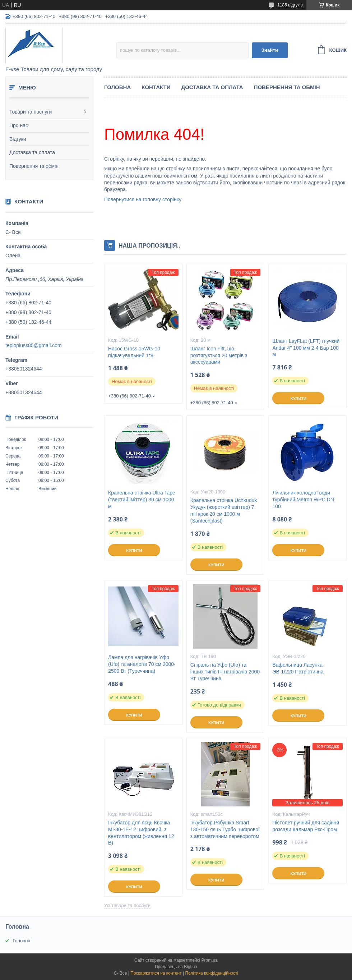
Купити (298, 399)
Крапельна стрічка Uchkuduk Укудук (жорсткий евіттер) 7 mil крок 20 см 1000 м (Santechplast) (224, 510)
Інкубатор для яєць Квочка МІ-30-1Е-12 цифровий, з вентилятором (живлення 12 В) (141, 833)
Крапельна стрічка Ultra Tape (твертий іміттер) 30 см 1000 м (142, 500)
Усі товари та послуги (127, 905)
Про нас (19, 125)
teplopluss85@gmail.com (34, 345)
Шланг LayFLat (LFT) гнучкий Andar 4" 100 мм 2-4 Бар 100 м (306, 348)
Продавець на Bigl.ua (176, 967)
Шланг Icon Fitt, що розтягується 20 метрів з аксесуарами (219, 355)
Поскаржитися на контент (156, 973)
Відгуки (18, 139)
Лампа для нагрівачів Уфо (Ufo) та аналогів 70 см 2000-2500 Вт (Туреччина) (142, 664)
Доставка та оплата (32, 152)
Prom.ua (210, 960)
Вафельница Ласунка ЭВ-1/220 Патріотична (298, 668)
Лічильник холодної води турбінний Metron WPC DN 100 (303, 500)
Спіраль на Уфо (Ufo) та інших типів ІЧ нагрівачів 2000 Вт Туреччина (225, 672)
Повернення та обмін (34, 166)
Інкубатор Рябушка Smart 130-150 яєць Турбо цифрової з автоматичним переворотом (225, 829)
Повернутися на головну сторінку (143, 199)
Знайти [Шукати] (270, 50)
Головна (117, 87)
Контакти (156, 87)
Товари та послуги (31, 112)
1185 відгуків (290, 5)
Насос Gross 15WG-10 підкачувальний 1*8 (134, 352)
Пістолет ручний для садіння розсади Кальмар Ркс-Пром (306, 826)
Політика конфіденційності (212, 973)
